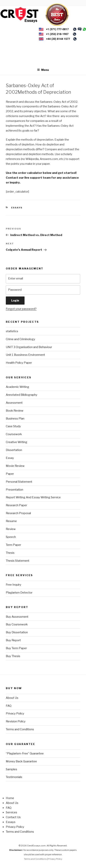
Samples (11, 769)
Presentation (14, 490)
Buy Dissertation (17, 632)
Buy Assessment (17, 617)
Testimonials (14, 777)
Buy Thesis (13, 656)
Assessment (14, 403)
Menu (43, 70)
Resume (11, 521)
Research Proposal (18, 513)
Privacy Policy (15, 713)
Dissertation (14, 450)
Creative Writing (17, 442)
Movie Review (15, 466)
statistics (12, 331)
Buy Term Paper (16, 648)
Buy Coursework (17, 624)
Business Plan (15, 419)
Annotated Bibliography (22, 395)
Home (10, 798)
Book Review (15, 411)
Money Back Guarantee (21, 761)
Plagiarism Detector (19, 593)
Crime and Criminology (20, 339)
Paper (10, 474)
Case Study (13, 426)
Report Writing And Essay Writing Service (33, 497)
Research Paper (16, 505)
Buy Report (13, 640)
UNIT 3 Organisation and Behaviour (29, 347)
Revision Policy (16, 721)
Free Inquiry (14, 585)
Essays (17, 208)
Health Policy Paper (19, 363)
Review (11, 529)
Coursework (14, 434)
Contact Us (13, 817)
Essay (10, 458)
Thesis (10, 553)
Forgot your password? (21, 309)
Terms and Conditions (20, 729)
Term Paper (13, 545)
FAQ (9, 706)
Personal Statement (19, 482)
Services (11, 812)
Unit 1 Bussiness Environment (25, 355)
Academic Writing (17, 387)
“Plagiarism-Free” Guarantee (25, 753)
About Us (12, 698)
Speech (11, 537)
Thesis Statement (18, 561)
